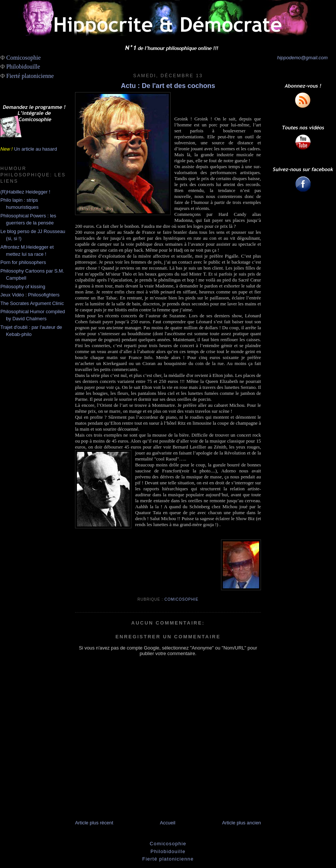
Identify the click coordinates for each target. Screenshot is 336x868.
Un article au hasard (35, 149)
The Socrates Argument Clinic (32, 303)
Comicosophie (24, 58)
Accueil (167, 823)
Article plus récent (94, 823)
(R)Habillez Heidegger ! (25, 192)
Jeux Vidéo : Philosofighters (30, 295)
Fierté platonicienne (30, 76)
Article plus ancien (242, 823)
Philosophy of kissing (23, 287)
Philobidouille (23, 67)
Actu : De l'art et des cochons (168, 86)
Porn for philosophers (23, 262)
